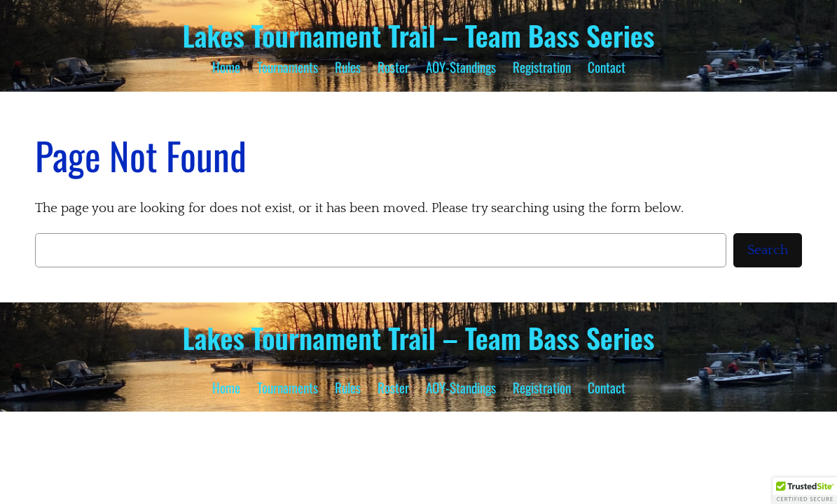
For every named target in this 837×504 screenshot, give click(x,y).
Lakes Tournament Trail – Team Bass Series (419, 35)
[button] (805, 491)
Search (768, 250)
